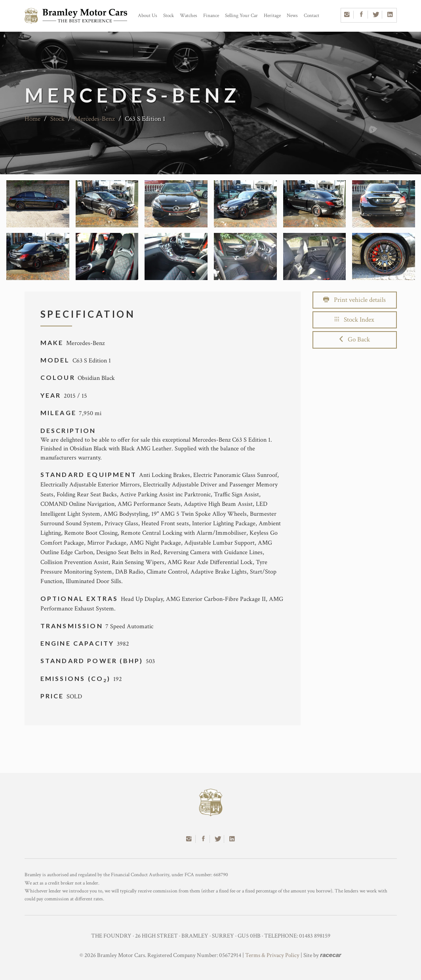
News (292, 16)
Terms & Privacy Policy (272, 955)
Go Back (355, 339)
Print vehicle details (354, 300)
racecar (331, 955)
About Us (148, 16)
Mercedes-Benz (95, 119)
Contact (311, 16)
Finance (211, 16)
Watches (189, 16)
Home (32, 119)
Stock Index (354, 320)
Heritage (272, 16)
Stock (169, 16)
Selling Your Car (241, 16)
